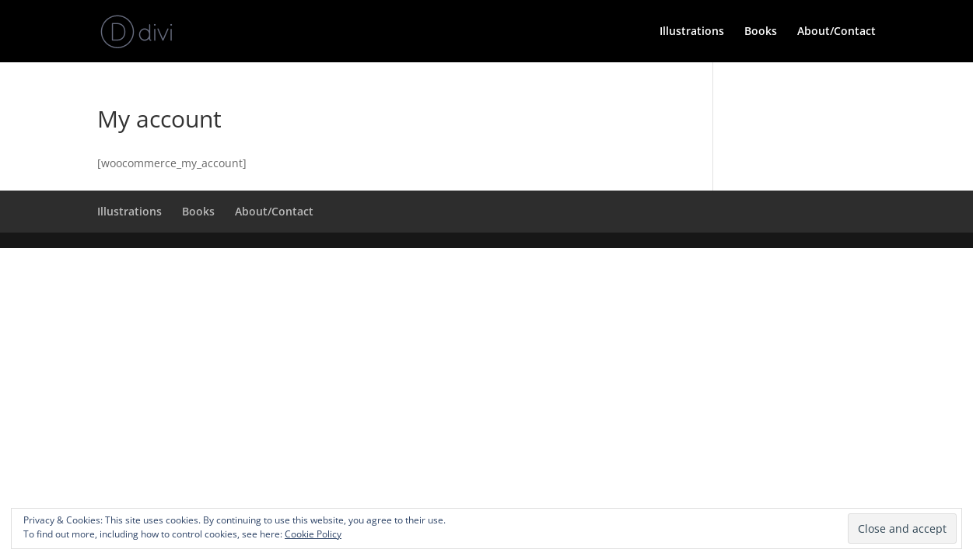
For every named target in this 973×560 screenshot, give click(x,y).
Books (761, 32)
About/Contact (836, 32)
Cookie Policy (313, 534)
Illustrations (692, 32)
